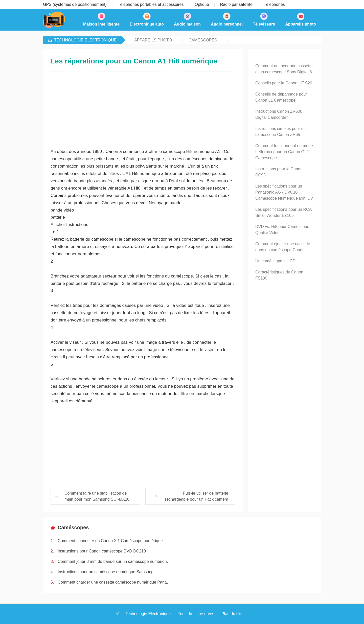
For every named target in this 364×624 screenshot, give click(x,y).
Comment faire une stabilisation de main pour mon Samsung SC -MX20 (97, 496)
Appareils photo (153, 40)
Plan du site (232, 614)
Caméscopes (203, 40)
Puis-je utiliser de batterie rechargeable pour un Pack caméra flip (187, 497)
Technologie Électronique (85, 40)
